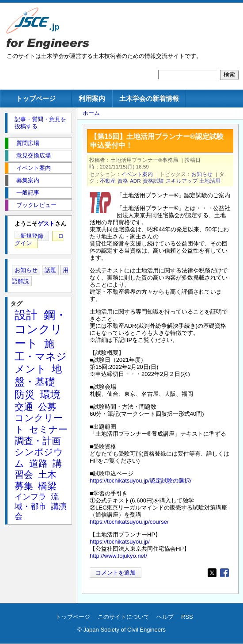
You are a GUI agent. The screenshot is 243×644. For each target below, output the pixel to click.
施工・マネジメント (41, 356)
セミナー (48, 429)
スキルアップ (182, 181)
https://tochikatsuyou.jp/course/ (129, 522)
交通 (24, 407)
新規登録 (32, 236)
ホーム (91, 113)
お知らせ (202, 174)
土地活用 (210, 181)
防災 (25, 395)
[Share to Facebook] (224, 573)
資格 (123, 181)
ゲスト (46, 224)
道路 (38, 463)
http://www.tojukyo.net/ (118, 556)
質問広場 (28, 143)
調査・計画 (38, 441)
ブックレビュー (36, 205)
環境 (50, 395)
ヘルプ (165, 617)
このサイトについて (123, 617)
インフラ (30, 497)
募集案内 (28, 180)
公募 (47, 407)
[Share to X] (212, 573)
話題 (50, 270)
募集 (24, 486)
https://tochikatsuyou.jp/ (120, 542)
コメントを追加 (116, 573)
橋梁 (47, 486)
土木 (47, 474)
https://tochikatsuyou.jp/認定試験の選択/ (140, 481)
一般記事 (28, 193)
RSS (187, 617)
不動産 (108, 181)
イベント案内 (137, 174)
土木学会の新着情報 (149, 98)
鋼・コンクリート (41, 329)
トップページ (36, 98)
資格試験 (153, 181)
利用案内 (92, 98)
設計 (26, 315)
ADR (135, 181)
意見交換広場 (34, 155)
